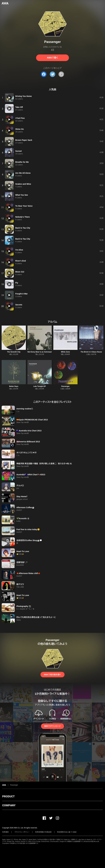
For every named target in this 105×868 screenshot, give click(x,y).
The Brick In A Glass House (91, 352)
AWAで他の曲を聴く (52, 675)
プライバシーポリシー (22, 832)
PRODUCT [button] (8, 796)
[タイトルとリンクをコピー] (61, 74)
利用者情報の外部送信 (43, 832)
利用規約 (5, 832)
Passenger (65, 386)
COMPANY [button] (9, 805)
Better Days (14, 386)
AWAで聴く (52, 58)
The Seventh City (14, 352)
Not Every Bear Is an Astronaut (40, 352)
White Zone (65, 352)
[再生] (9, 98)
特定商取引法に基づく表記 (67, 832)
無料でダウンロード (52, 726)
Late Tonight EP (40, 386)
